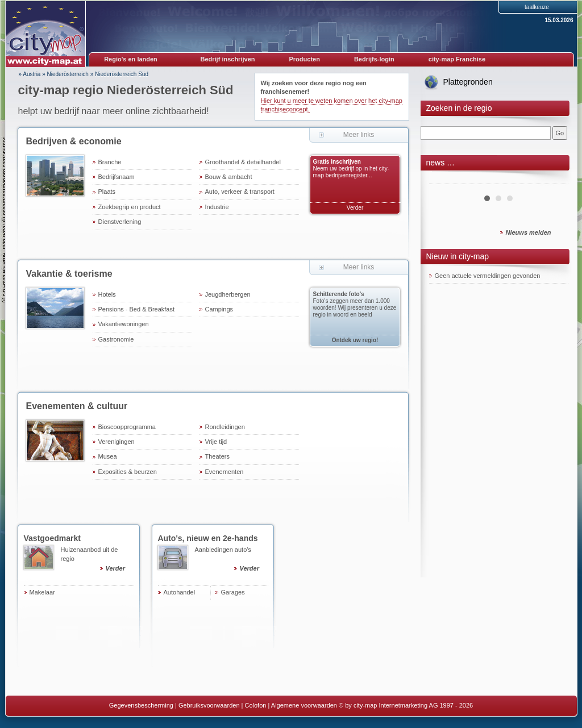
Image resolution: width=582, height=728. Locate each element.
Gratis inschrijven (337, 162)
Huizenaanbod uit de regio (97, 561)
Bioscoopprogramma (127, 427)
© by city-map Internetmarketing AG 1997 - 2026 (406, 705)
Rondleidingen (225, 427)
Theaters (217, 456)
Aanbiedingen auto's (232, 561)
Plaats (107, 192)
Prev (444, 180)
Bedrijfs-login (374, 59)
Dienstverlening (120, 222)
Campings (219, 309)
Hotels (107, 294)
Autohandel (180, 592)
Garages (233, 592)
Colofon (256, 705)
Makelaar (42, 592)
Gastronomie (116, 339)
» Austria (30, 74)
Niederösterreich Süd (122, 74)
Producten (304, 59)
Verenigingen (117, 442)
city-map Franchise (457, 59)
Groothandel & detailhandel (243, 162)
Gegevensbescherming (141, 705)
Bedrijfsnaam (117, 177)
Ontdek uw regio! (355, 340)
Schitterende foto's (339, 294)
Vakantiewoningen (124, 324)
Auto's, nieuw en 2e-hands (208, 538)
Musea (108, 456)
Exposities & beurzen (128, 472)
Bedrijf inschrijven (228, 59)
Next (554, 180)
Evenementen (225, 472)
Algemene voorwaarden (304, 705)
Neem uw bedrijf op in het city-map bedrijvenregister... (352, 172)
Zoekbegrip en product (130, 207)
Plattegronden (468, 82)
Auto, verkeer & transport (240, 192)
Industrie (217, 207)
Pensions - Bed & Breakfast (137, 309)
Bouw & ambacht (229, 177)
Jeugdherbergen (228, 294)
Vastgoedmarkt (52, 538)
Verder (355, 208)
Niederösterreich (68, 74)
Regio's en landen (131, 59)
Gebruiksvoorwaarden (209, 705)
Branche (110, 162)
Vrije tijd (216, 442)
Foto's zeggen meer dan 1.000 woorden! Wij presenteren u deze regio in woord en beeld (355, 308)
